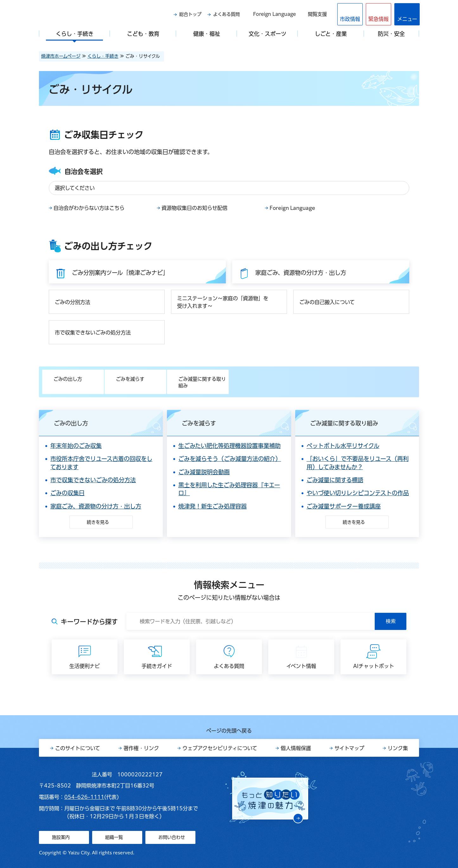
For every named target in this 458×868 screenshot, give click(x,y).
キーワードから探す (89, 622)
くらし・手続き (103, 56)
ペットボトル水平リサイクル (343, 446)
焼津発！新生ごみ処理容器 (213, 506)
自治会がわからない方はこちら (89, 208)
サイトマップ (349, 748)
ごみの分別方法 (73, 302)
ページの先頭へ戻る (229, 731)
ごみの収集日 (67, 493)
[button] (378, 14)
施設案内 (61, 837)
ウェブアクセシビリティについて (220, 748)
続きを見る (98, 522)
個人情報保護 (296, 748)
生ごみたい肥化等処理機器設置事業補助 (229, 446)
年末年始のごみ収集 (76, 446)
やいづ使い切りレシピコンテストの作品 (358, 493)
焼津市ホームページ (61, 56)
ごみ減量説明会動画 (204, 472)
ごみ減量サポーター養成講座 (344, 506)
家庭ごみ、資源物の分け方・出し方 (96, 506)
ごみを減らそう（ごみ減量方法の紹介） (230, 459)
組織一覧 (114, 837)
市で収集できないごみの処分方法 (93, 333)
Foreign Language (274, 14)
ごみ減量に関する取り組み (202, 382)
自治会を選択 (84, 172)
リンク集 (398, 748)
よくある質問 (226, 14)
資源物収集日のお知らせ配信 (194, 208)
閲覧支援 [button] (317, 14)
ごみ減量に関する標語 (335, 480)
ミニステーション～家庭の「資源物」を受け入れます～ (223, 302)
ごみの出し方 (68, 379)
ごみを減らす (130, 379)
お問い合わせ (172, 837)
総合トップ (190, 14)
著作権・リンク (141, 748)
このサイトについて (78, 748)
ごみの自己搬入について (327, 302)
